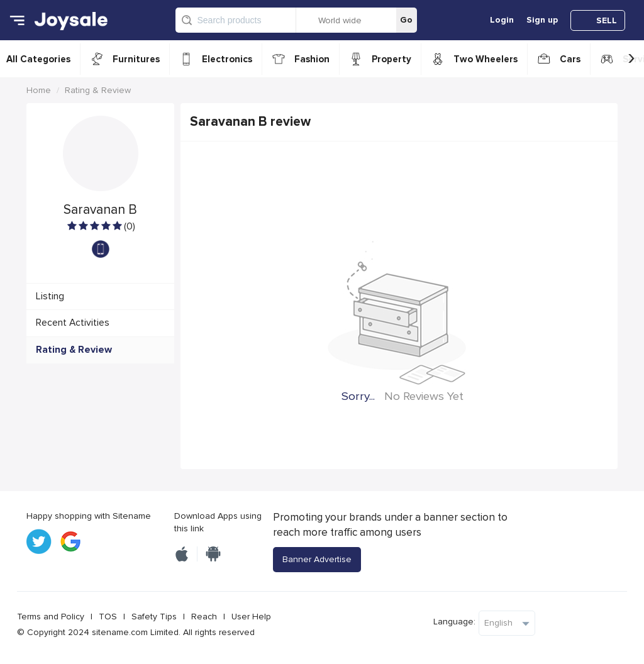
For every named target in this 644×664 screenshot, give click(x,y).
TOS (108, 617)
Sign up (542, 20)
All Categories (38, 59)
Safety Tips (154, 617)
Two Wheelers (486, 59)
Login (502, 20)
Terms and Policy (51, 617)
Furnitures (136, 59)
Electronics (227, 59)
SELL (607, 20)
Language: (454, 622)
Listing (50, 296)
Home (39, 90)
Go (406, 20)
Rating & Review (98, 90)
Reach (204, 617)
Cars (570, 59)
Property (391, 59)
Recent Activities (73, 323)
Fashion (312, 59)
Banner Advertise (317, 559)
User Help (251, 617)
